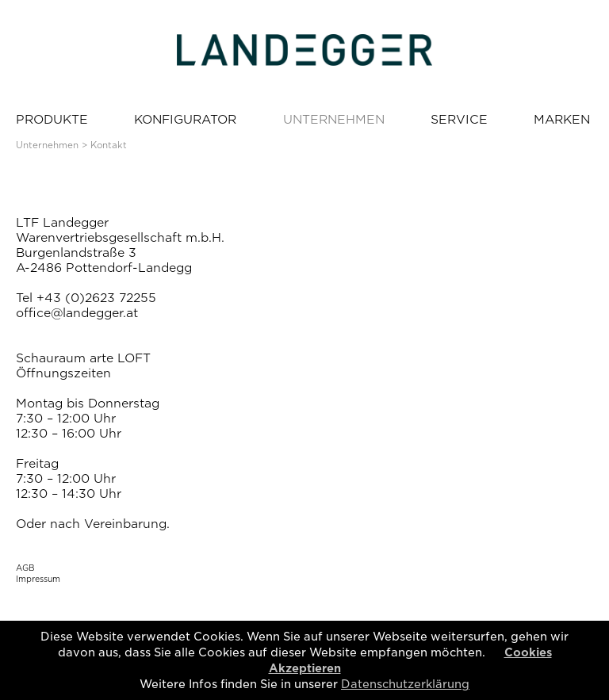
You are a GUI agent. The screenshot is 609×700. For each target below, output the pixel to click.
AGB (25, 568)
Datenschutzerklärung (405, 684)
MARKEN (562, 120)
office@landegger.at (77, 313)
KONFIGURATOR (185, 120)
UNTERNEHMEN (334, 120)
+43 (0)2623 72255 (96, 298)
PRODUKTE (52, 120)
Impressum (38, 579)
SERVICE (459, 120)
